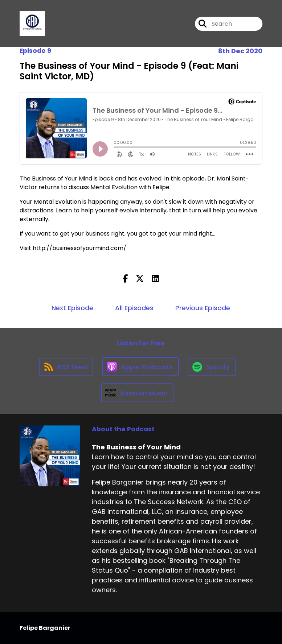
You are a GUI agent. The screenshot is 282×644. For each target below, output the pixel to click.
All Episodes (134, 308)
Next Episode (72, 308)
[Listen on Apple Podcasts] (140, 367)
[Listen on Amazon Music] (137, 393)
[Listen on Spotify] (212, 367)
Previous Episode (203, 308)
